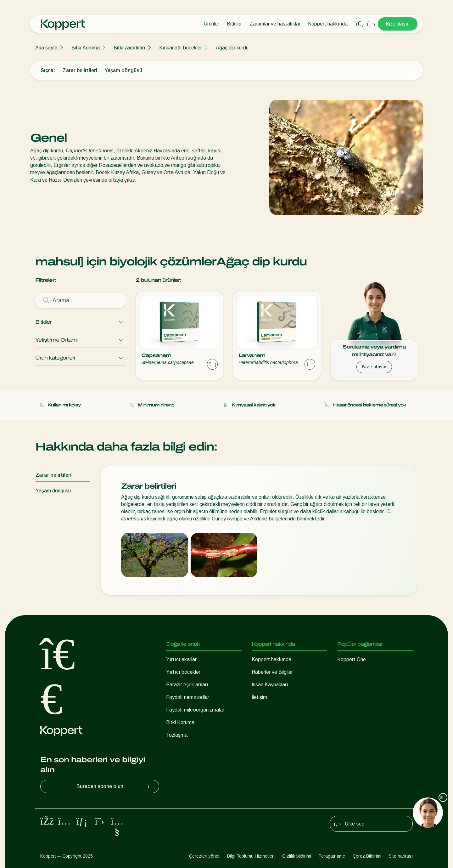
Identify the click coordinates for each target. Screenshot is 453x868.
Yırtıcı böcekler (183, 672)
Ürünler (211, 24)
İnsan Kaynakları (270, 685)
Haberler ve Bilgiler (272, 672)
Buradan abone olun (117, 786)
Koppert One (352, 659)
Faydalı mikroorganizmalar (195, 710)
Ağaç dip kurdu (232, 48)
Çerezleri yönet (204, 856)
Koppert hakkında (328, 24)
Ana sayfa (46, 48)
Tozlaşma (177, 735)
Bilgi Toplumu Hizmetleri (251, 856)
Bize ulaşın (398, 24)
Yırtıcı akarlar (181, 659)
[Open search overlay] (360, 24)
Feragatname (332, 856)
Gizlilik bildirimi (297, 856)
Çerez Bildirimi (367, 856)
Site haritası (401, 856)
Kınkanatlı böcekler (181, 48)
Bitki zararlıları (129, 48)
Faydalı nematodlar (188, 697)
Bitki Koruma (86, 48)
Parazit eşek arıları (187, 685)
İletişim (259, 697)
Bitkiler (234, 24)
